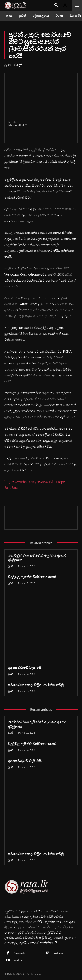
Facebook (19, 953)
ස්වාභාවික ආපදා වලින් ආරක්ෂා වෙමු (36, 685)
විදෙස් (18, 65)
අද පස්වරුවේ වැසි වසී (25, 667)
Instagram (59, 953)
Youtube (18, 960)
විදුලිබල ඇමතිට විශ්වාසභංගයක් (32, 577)
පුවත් (8, 65)
